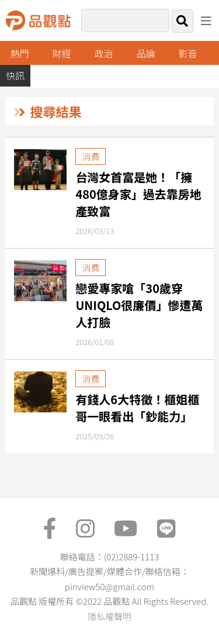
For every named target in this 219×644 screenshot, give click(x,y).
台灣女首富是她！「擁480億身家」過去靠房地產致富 (138, 194)
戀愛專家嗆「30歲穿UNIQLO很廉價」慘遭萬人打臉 (139, 305)
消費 (91, 156)
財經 (62, 53)
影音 (187, 53)
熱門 (20, 53)
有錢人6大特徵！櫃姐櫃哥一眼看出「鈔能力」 (137, 408)
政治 (104, 53)
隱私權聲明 (109, 616)
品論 (146, 53)
